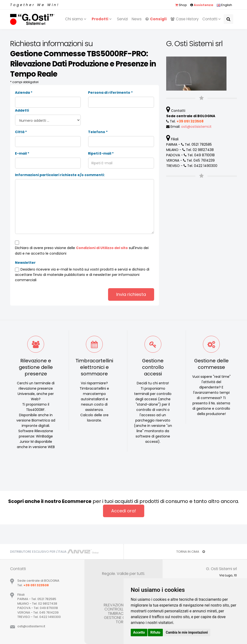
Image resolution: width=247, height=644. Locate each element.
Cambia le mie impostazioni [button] (187, 632)
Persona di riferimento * (110, 93)
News (137, 19)
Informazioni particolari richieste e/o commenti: (60, 175)
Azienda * (24, 93)
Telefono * (98, 132)
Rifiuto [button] (155, 632)
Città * (21, 132)
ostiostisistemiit (196, 127)
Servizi (122, 19)
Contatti (212, 19)
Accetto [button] (139, 632)
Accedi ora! (124, 511)
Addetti (22, 110)
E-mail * (22, 153)
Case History (185, 19)
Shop (181, 5)
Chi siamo (76, 19)
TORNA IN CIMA (191, 552)
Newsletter (25, 263)
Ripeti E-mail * (101, 153)
